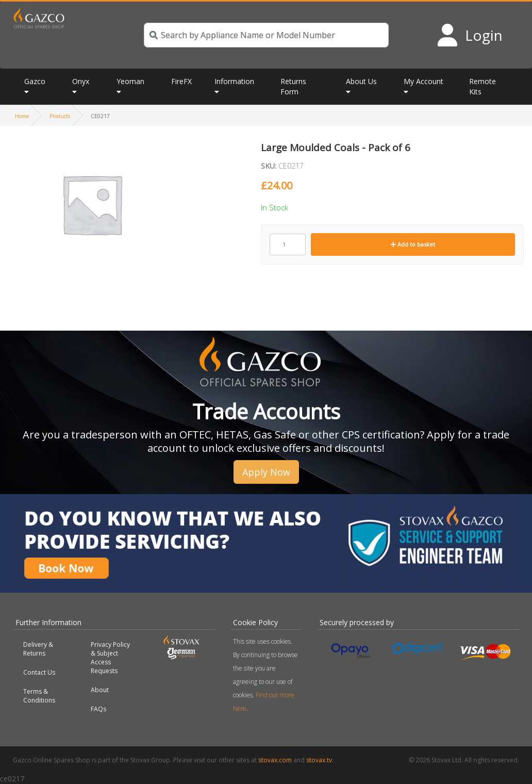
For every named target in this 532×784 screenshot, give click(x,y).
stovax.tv (319, 760)
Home (22, 116)
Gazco (35, 81)
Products (60, 116)
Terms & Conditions (39, 696)
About (100, 690)
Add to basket (413, 244)
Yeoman (130, 81)
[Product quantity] (288, 244)
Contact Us (39, 672)
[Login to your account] (469, 35)
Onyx (81, 81)
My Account (423, 81)
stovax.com (275, 760)
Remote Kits (483, 86)
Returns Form (293, 86)
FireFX (181, 81)
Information (234, 81)
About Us (361, 81)
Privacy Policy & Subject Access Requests (110, 658)
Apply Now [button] (266, 472)
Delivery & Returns (38, 649)
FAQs (98, 709)
